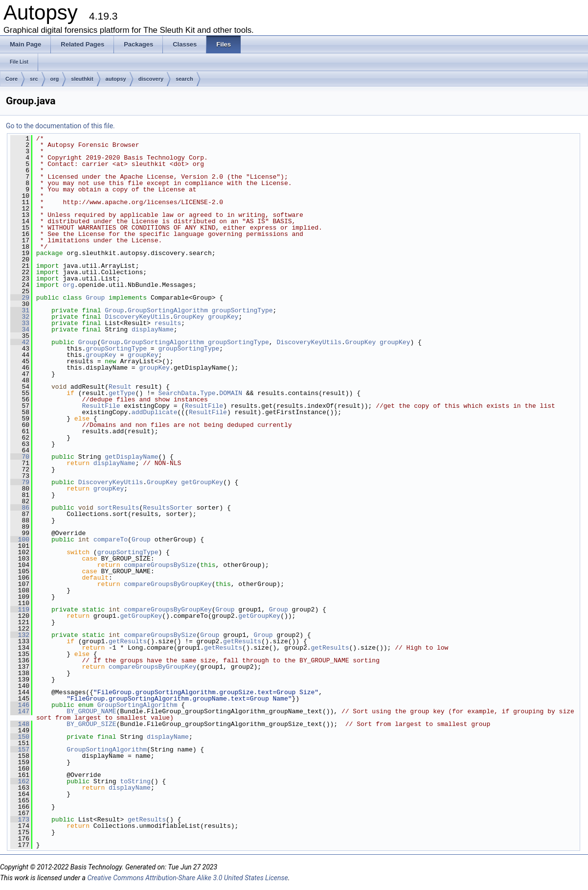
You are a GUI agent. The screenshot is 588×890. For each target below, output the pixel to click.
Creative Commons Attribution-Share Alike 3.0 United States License (187, 878)
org (55, 79)
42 (20, 342)
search (184, 79)
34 (20, 329)
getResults (128, 641)
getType (122, 393)
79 (20, 482)
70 (20, 457)
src (34, 79)
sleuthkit (82, 79)
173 (20, 820)
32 (20, 317)
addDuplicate (155, 412)
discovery (151, 79)
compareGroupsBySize (160, 565)
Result (120, 387)
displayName (153, 329)
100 (20, 539)
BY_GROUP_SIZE (91, 724)
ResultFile (101, 406)
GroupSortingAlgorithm (168, 310)
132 (20, 635)
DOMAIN (231, 393)
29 (20, 298)
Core (11, 79)
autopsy (116, 79)
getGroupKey (202, 482)
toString (135, 781)
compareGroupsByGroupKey (168, 584)
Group (95, 298)
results (168, 323)
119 (20, 609)
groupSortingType (242, 310)
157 (20, 749)
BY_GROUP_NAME (91, 711)
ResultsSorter (168, 508)
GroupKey (189, 317)
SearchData (177, 393)
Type (208, 393)
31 (20, 310)
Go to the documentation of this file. (60, 126)
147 (20, 711)
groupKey (223, 317)
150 (20, 737)
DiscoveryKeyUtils (137, 317)
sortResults (118, 508)
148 (20, 724)
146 (20, 705)
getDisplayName (131, 457)
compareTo (111, 539)
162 (20, 781)
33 (20, 323)
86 (20, 508)
